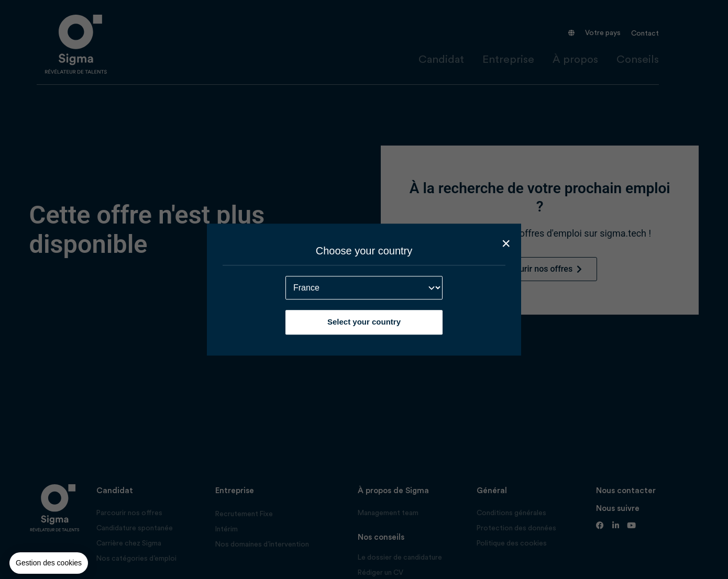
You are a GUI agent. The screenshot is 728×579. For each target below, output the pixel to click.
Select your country (364, 322)
